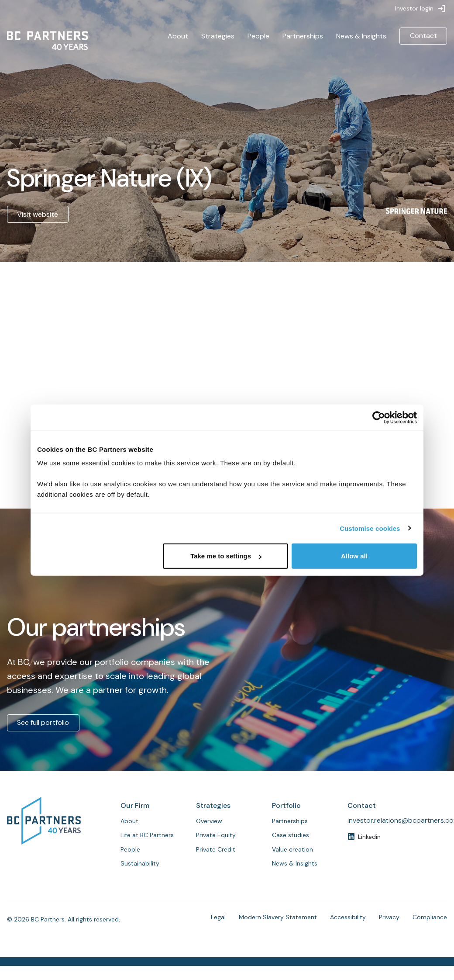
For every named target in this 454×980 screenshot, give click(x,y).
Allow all (354, 556)
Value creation (292, 849)
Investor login (414, 8)
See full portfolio (43, 722)
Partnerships (303, 36)
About (178, 36)
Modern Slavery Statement (278, 917)
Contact (423, 36)
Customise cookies (370, 528)
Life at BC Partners (147, 835)
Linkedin (369, 837)
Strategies (218, 36)
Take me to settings (226, 556)
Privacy (389, 917)
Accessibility (348, 917)
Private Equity (216, 835)
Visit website (38, 214)
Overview (209, 821)
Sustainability (140, 863)
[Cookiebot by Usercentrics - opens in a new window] (379, 417)
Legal (218, 917)
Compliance (430, 917)
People (258, 36)
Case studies (291, 835)
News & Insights (361, 36)
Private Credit (216, 849)
